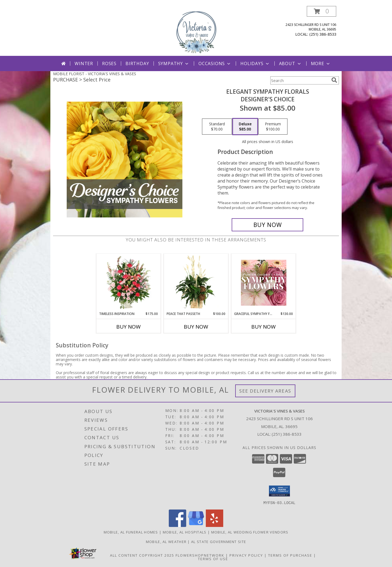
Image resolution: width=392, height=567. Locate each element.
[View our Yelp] (215, 525)
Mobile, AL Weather (166, 541)
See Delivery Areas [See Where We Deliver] (265, 391)
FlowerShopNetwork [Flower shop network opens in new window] (200, 555)
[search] (334, 80)
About (290, 63)
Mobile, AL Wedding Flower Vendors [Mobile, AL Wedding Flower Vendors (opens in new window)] (250, 532)
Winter (84, 63)
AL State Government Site (219, 541)
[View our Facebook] (177, 525)
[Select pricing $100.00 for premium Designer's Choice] (273, 127)
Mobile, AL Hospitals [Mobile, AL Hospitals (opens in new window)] (185, 532)
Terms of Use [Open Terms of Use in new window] (213, 559)
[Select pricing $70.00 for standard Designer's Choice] (217, 127)
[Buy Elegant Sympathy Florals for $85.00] (267, 225)
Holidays (255, 63)
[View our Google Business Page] (196, 525)
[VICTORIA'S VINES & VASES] (196, 31)
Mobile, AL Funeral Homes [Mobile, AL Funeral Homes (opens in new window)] (131, 532)
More (321, 63)
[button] (321, 11)
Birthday (137, 63)
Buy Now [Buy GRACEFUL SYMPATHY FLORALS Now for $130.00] (264, 327)
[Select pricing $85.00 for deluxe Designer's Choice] (245, 127)
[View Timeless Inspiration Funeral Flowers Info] (129, 283)
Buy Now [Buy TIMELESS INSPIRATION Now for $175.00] (128, 327)
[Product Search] (300, 80)
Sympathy (174, 63)
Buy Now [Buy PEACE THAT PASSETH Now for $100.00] (196, 327)
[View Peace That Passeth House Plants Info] (196, 283)
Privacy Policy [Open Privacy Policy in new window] (246, 555)
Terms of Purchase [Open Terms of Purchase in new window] (290, 555)
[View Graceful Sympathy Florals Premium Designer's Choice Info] (264, 283)
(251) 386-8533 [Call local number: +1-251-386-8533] (323, 34)
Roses (109, 63)
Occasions (215, 63)
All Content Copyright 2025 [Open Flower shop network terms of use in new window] (142, 555)
